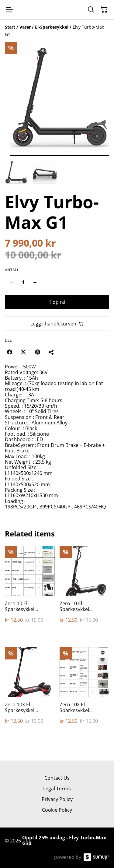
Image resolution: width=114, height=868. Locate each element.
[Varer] (25, 27)
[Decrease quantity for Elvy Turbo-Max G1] (11, 283)
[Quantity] (23, 283)
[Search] (91, 10)
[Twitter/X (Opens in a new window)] (23, 352)
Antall (12, 270)
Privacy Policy (57, 799)
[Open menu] (10, 10)
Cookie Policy (57, 810)
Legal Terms (57, 789)
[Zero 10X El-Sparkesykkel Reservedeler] (30, 692)
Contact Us (57, 778)
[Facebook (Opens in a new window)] (9, 352)
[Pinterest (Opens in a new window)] (37, 352)
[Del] (51, 352)
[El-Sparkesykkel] (52, 27)
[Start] (10, 27)
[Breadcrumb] (57, 31)
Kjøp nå (57, 302)
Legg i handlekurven (57, 324)
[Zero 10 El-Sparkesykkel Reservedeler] (30, 590)
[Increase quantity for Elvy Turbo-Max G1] (35, 283)
